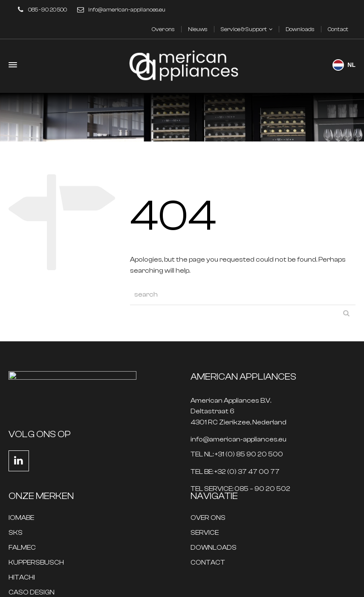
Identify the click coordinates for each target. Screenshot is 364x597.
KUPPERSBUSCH (36, 563)
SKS (16, 533)
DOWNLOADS (214, 548)
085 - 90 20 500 (48, 10)
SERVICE (205, 533)
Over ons (163, 29)
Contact (338, 29)
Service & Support (244, 29)
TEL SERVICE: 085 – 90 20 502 (240, 489)
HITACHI (22, 578)
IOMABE (21, 518)
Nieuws (198, 29)
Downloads (300, 29)
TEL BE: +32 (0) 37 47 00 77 (235, 472)
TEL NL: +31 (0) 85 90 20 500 (237, 454)
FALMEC (22, 548)
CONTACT (208, 563)
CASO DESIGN (32, 593)
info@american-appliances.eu (127, 10)
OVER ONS (208, 518)
